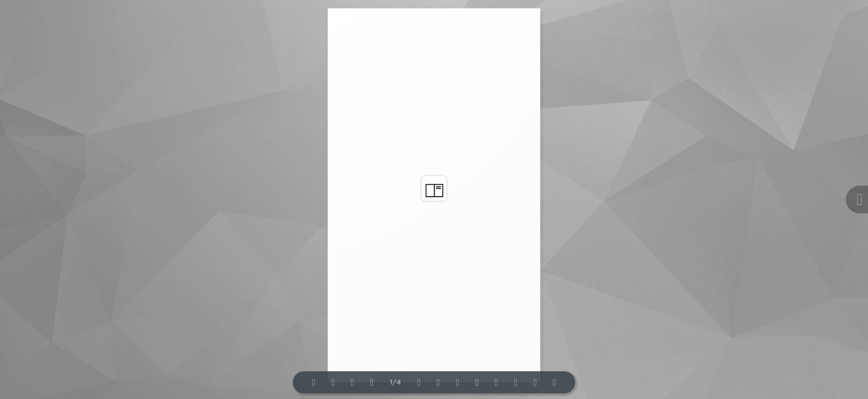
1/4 (396, 383)
